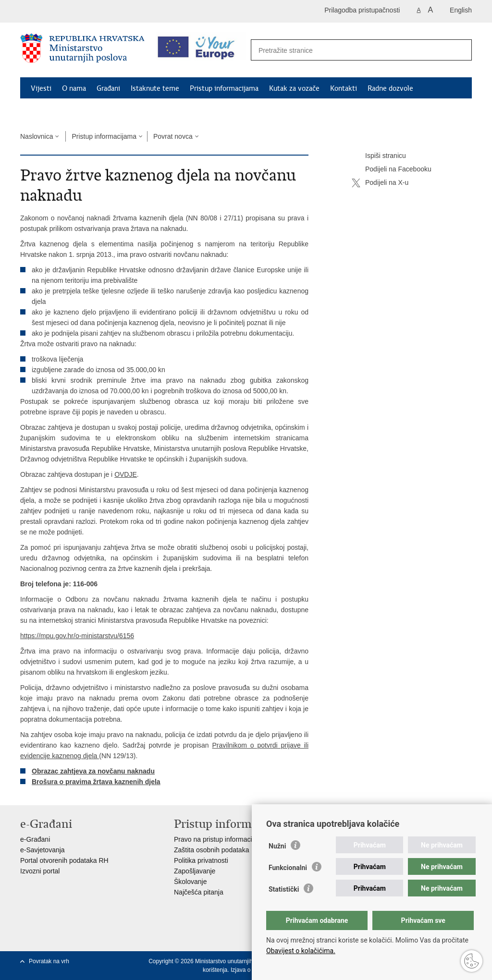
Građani (108, 88)
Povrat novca (173, 136)
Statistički (284, 889)
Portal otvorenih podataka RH (64, 860)
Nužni (277, 846)
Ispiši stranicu (379, 156)
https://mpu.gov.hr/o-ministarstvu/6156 (77, 636)
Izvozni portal (40, 871)
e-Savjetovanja (43, 850)
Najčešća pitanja (199, 892)
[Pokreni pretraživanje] (459, 50)
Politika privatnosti (201, 860)
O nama (74, 88)
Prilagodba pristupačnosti (362, 10)
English (461, 10)
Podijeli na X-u (380, 183)
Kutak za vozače (294, 88)
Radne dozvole (390, 88)
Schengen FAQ (54, 110)
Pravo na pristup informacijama (220, 839)
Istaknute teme (155, 88)
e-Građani (35, 839)
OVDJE (126, 474)
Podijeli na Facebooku (392, 169)
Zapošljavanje (195, 871)
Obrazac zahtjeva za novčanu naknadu (93, 771)
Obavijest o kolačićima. (301, 951)
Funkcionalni (288, 868)
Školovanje (191, 882)
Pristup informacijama (224, 88)
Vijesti (41, 88)
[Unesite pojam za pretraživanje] (351, 50)
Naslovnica (37, 136)
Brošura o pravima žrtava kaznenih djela (96, 782)
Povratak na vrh (49, 961)
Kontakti (344, 88)
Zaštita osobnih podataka (211, 850)
